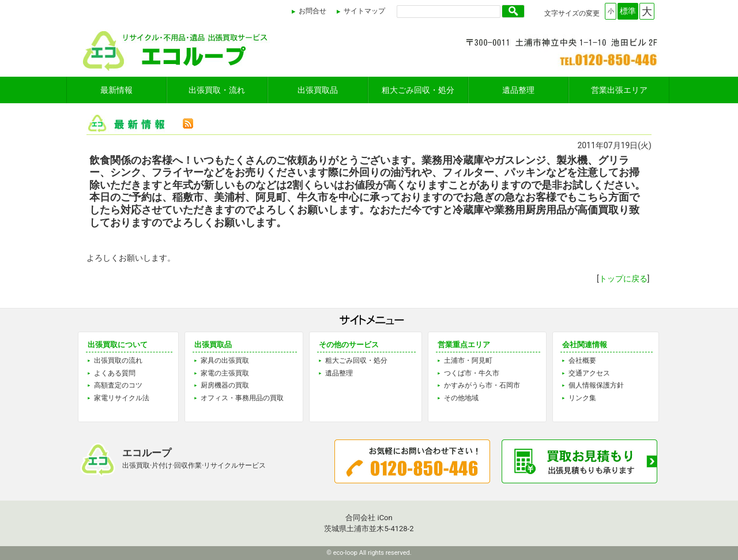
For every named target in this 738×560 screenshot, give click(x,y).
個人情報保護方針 (596, 385)
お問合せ (312, 11)
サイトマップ (364, 11)
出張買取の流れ (118, 360)
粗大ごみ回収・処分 (418, 90)
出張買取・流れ (217, 90)
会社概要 (582, 360)
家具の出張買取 (225, 360)
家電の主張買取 (225, 373)
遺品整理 (518, 90)
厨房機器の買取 (225, 385)
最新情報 (116, 90)
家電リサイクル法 (122, 398)
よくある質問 (115, 373)
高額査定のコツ (118, 385)
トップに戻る (623, 279)
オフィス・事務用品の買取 (242, 398)
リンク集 (582, 398)
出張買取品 (318, 90)
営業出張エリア (619, 90)
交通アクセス (589, 373)
